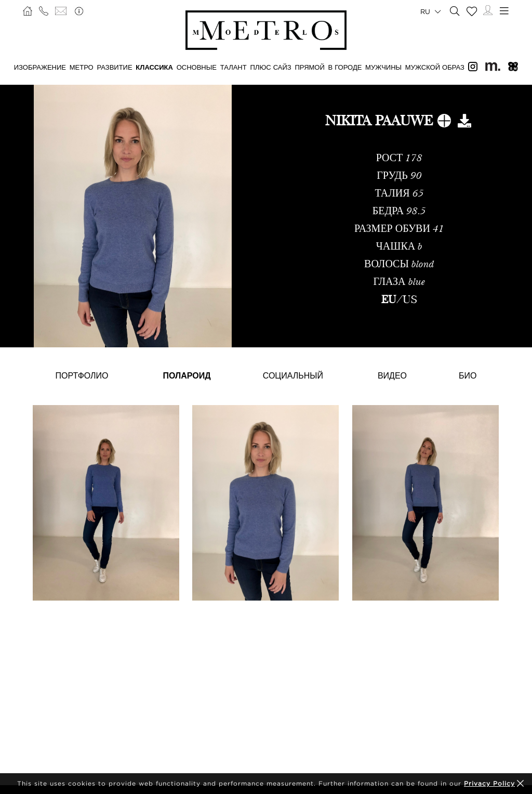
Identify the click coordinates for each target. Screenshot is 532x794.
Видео (392, 375)
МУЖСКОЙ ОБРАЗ (435, 67)
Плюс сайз (270, 67)
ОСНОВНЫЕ (197, 67)
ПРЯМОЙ (309, 67)
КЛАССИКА (154, 67)
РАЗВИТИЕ (114, 67)
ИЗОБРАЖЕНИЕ (40, 67)
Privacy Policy (489, 783)
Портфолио (82, 375)
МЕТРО (82, 67)
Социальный (293, 375)
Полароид (187, 375)
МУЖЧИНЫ (383, 67)
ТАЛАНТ (234, 67)
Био (468, 375)
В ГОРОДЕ (345, 67)
